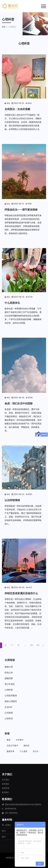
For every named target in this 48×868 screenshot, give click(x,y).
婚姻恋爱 (9, 678)
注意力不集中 (12, 746)
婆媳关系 (10, 751)
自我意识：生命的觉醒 (17, 109)
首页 (4, 27)
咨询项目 (6, 784)
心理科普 (9, 690)
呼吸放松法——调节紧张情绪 (21, 210)
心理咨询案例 (11, 696)
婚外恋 (26, 746)
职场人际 (9, 673)
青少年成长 (10, 684)
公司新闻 (9, 713)
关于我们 (6, 780)
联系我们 (6, 792)
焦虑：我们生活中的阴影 (19, 403)
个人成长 (24, 751)
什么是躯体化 (12, 303)
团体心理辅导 (11, 701)
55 (31, 645)
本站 (7, 103)
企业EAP (8, 707)
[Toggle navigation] (44, 6)
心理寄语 (9, 719)
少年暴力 (20, 740)
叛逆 (9, 740)
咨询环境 (6, 788)
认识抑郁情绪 (12, 500)
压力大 (36, 751)
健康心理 (9, 667)
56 (38, 645)
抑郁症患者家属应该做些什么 (21, 593)
